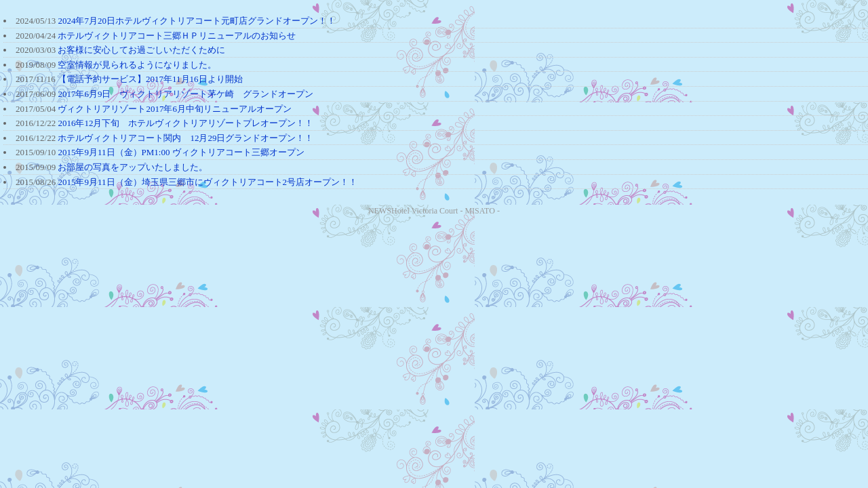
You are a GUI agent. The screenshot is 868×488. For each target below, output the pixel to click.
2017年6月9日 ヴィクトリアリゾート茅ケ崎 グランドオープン (185, 94)
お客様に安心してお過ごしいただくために (141, 50)
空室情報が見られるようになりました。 (137, 65)
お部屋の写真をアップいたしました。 (133, 167)
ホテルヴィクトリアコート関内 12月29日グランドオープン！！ (185, 138)
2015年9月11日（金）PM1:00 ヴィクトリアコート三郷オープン (181, 152)
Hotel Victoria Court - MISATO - (446, 211)
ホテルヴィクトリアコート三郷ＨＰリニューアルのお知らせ (177, 36)
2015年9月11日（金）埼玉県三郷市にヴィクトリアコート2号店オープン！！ (208, 182)
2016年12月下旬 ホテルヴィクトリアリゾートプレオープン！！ (185, 123)
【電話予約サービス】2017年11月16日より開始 (150, 79)
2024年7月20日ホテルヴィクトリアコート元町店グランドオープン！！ (197, 21)
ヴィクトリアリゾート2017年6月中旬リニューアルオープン (175, 109)
